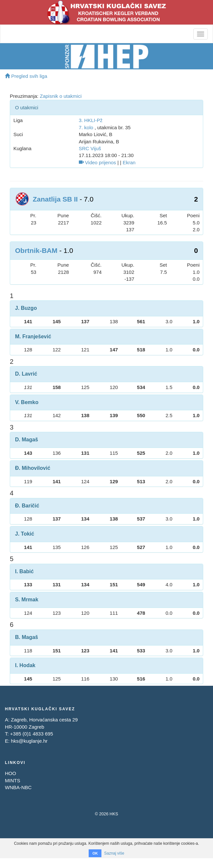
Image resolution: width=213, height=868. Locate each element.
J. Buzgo (26, 308)
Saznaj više (114, 853)
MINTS (13, 780)
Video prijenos (98, 162)
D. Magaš (27, 440)
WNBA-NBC (18, 787)
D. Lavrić (26, 374)
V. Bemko (27, 402)
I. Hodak (25, 665)
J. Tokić (25, 534)
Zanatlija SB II (55, 199)
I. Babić (24, 571)
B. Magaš (27, 637)
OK (95, 853)
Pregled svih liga (26, 76)
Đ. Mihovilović (33, 468)
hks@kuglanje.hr (29, 741)
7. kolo (86, 127)
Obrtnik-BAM (36, 250)
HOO (10, 773)
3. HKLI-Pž (91, 120)
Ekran (129, 162)
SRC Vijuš (90, 148)
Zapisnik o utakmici (61, 96)
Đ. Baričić (27, 506)
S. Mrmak (27, 600)
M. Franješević (33, 337)
